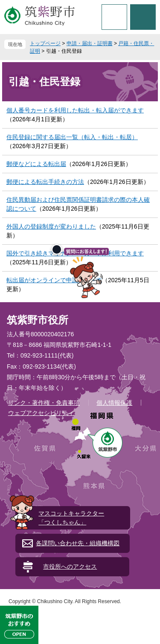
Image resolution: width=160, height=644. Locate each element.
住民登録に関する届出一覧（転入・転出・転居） (72, 137)
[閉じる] (57, 249)
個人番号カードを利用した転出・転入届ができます (75, 110)
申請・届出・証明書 (90, 43)
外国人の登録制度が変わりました (51, 226)
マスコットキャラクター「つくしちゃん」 (71, 518)
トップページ (45, 43)
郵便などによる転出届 (36, 164)
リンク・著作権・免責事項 (44, 403)
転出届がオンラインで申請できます (54, 280)
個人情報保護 (114, 403)
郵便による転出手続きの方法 (45, 182)
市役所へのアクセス (70, 567)
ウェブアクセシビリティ (41, 413)
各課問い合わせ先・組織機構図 (78, 543)
